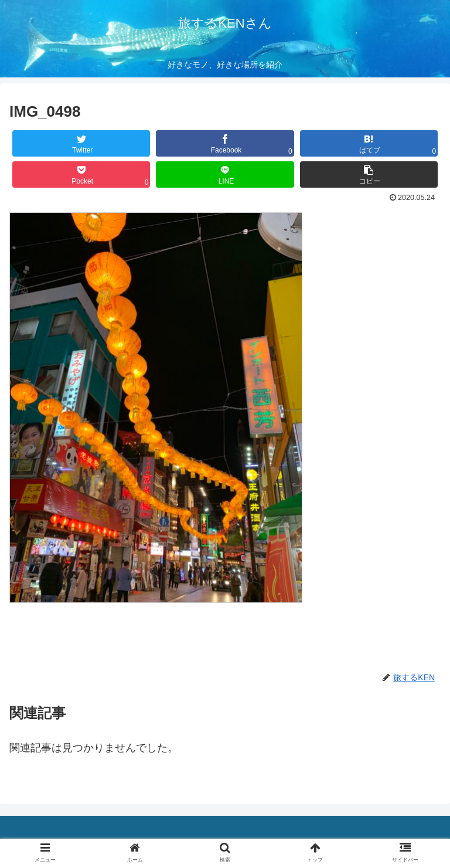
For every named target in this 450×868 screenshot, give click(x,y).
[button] (369, 174)
